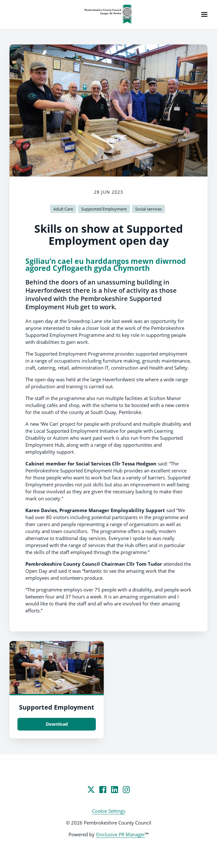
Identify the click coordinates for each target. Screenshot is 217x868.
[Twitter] (91, 790)
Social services (148, 209)
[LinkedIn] (115, 790)
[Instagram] (126, 790)
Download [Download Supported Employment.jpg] (57, 724)
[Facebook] (103, 790)
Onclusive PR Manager (120, 834)
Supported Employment (104, 209)
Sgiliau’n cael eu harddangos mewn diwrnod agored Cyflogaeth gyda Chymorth (106, 265)
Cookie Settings (109, 811)
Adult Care (63, 209)
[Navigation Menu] (204, 14)
